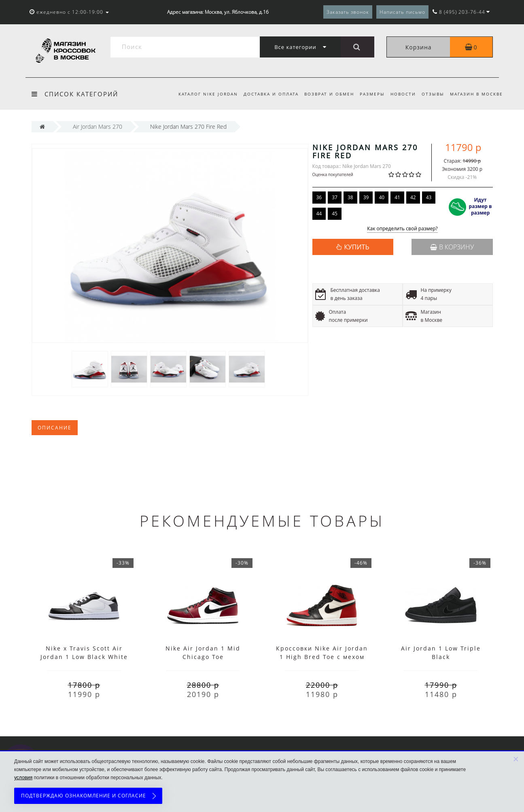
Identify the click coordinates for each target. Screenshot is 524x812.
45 (335, 214)
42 (413, 197)
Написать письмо (402, 12)
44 (319, 214)
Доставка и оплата (265, 94)
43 (429, 197)
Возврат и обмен (324, 94)
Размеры (369, 94)
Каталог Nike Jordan (200, 94)
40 (382, 197)
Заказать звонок (348, 12)
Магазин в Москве (476, 94)
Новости (401, 94)
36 (319, 197)
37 (335, 197)
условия (23, 778)
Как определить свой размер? (402, 229)
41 (397, 197)
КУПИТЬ (356, 247)
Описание (55, 428)
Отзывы (432, 94)
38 (350, 197)
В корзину (452, 247)
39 (366, 197)
